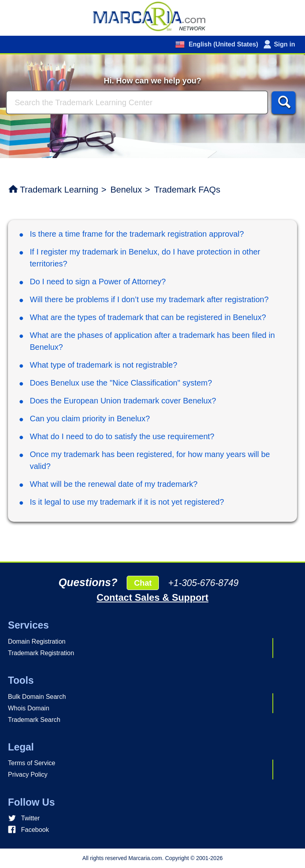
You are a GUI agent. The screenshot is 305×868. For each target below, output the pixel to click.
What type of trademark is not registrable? (103, 365)
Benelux (126, 190)
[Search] (137, 102)
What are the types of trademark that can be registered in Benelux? (148, 317)
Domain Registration (37, 641)
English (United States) (222, 44)
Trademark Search (34, 720)
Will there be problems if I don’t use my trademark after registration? (149, 299)
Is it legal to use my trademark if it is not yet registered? (127, 502)
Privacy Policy (28, 774)
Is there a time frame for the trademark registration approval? (137, 234)
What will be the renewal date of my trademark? (114, 484)
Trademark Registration (41, 653)
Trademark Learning (59, 190)
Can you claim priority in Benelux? (90, 419)
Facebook (35, 830)
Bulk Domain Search (37, 697)
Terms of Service (32, 763)
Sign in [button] (285, 44)
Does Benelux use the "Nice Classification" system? (121, 383)
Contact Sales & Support (152, 597)
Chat (143, 583)
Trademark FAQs (187, 190)
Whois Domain (29, 708)
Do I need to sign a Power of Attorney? (98, 282)
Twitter (30, 818)
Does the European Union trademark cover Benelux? (123, 401)
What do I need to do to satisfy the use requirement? (122, 436)
